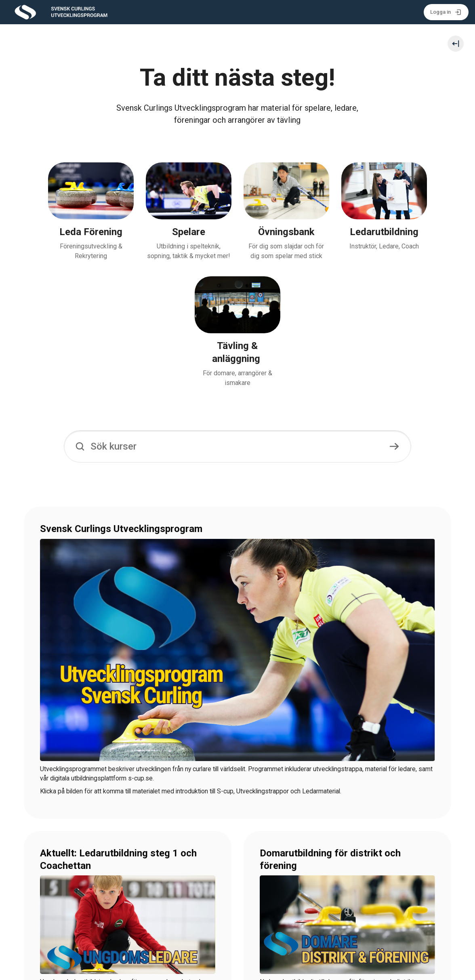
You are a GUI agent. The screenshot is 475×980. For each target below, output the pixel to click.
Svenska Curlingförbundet (85, 969)
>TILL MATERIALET (287, 896)
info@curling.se (147, 969)
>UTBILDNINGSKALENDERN (80, 896)
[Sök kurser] (237, 327)
